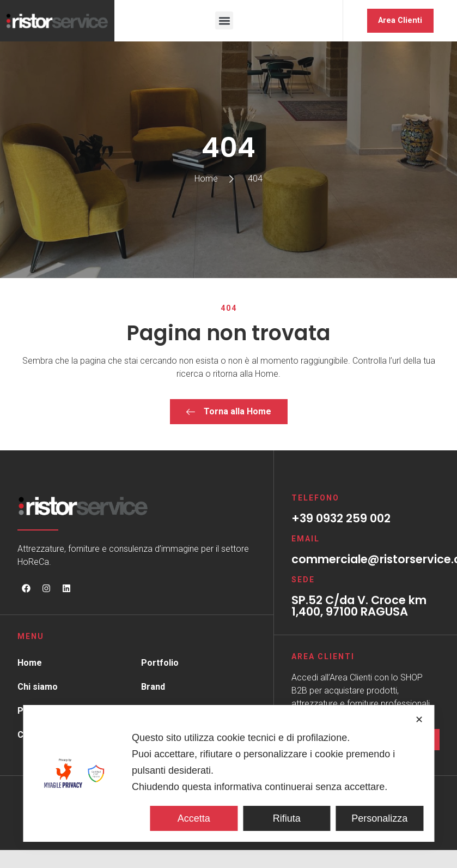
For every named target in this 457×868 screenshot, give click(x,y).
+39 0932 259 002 (341, 519)
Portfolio (160, 663)
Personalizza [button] (379, 818)
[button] (224, 21)
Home (30, 663)
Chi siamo (38, 687)
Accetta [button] (194, 818)
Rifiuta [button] (287, 818)
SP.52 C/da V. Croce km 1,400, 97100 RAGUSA (359, 606)
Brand (153, 687)
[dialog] (228, 773)
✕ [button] (419, 720)
